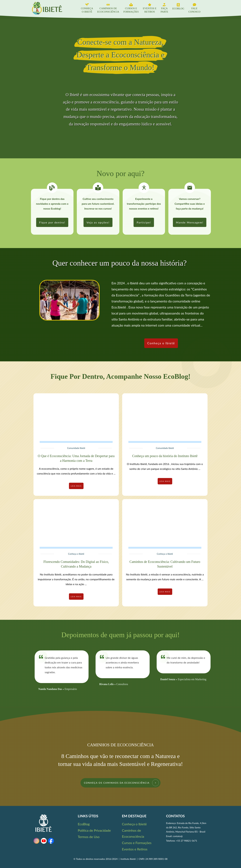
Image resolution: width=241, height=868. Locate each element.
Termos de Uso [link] (89, 837)
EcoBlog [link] (84, 824)
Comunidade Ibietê (76, 448)
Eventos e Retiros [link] (135, 849)
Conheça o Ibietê (76, 554)
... (114, 473)
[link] (52, 222)
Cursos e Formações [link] (137, 843)
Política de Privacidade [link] (94, 830)
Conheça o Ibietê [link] (134, 824)
